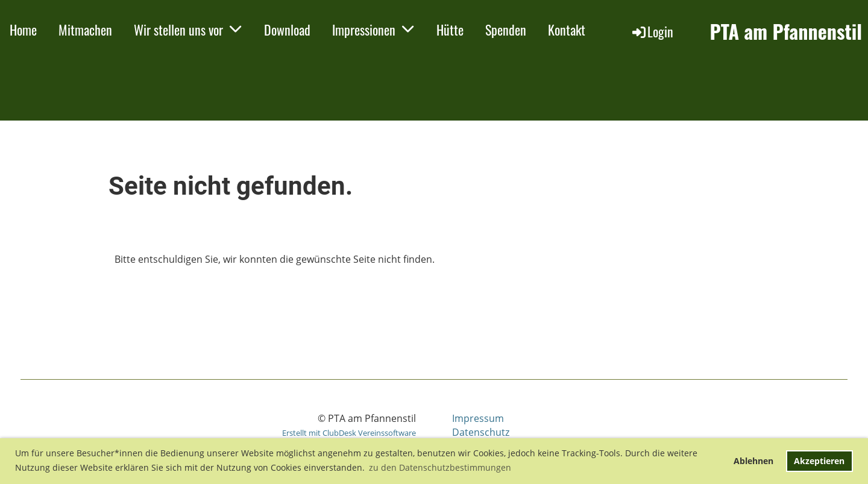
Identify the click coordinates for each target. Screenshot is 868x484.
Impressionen (373, 30)
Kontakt (567, 30)
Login (652, 31)
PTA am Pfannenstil (786, 32)
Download (287, 30)
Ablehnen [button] (753, 461)
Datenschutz (481, 432)
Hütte (450, 30)
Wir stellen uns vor (188, 30)
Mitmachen (85, 30)
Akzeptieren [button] (819, 461)
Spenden (506, 30)
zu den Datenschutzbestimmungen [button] (440, 467)
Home (23, 30)
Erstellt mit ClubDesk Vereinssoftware (349, 433)
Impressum (478, 418)
